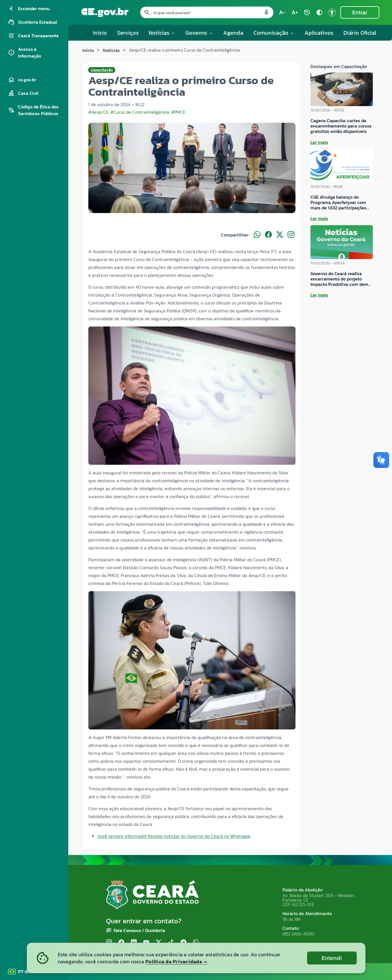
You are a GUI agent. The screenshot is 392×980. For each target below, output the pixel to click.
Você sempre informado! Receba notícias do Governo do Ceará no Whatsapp (174, 836)
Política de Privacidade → (176, 962)
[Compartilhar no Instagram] (291, 235)
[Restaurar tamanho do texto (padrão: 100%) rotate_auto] (307, 12)
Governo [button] (199, 33)
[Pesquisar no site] (207, 12)
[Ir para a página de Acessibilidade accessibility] (332, 12)
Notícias (111, 50)
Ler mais (319, 142)
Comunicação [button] (274, 33)
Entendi (332, 958)
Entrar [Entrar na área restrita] (360, 12)
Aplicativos (319, 33)
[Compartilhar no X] (280, 235)
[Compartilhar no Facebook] (268, 235)
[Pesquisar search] (147, 12)
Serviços (128, 33)
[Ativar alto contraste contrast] (319, 12)
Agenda (233, 33)
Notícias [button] (162, 33)
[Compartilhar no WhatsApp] (257, 235)
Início (100, 33)
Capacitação (102, 70)
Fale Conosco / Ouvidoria (139, 930)
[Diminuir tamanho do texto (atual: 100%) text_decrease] (282, 12)
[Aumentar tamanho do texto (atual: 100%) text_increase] (295, 12)
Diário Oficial (360, 33)
